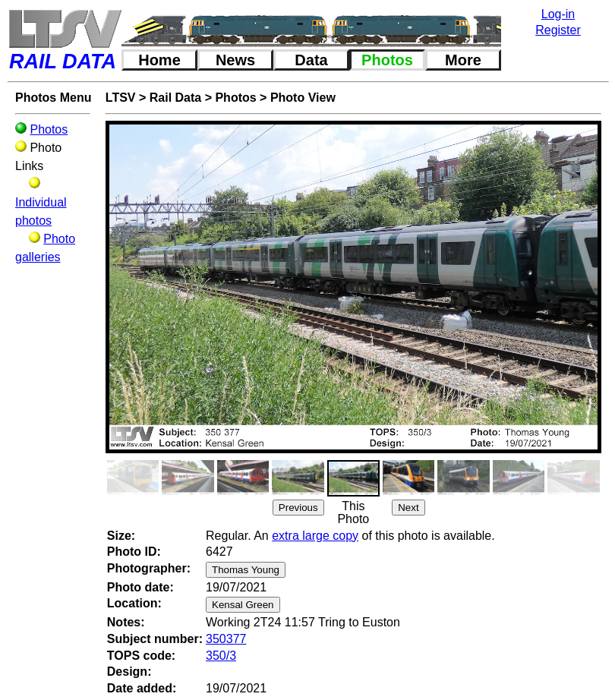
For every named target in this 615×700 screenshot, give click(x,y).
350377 (226, 639)
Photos (387, 60)
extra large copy (315, 536)
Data (311, 60)
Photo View (303, 98)
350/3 (221, 656)
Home (159, 60)
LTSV (121, 98)
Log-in (558, 14)
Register (558, 30)
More (463, 60)
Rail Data (175, 98)
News (235, 60)
